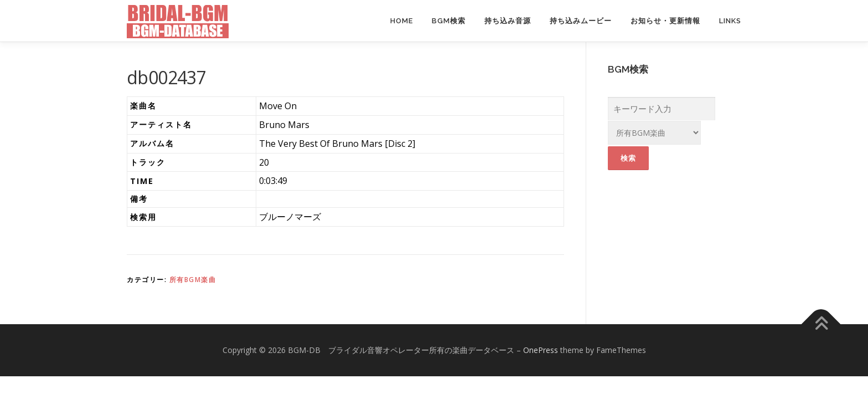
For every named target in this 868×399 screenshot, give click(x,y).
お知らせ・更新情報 (665, 21)
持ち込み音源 (508, 21)
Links (730, 21)
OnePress (541, 350)
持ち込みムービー (581, 21)
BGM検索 (449, 21)
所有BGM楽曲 (193, 280)
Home (402, 21)
